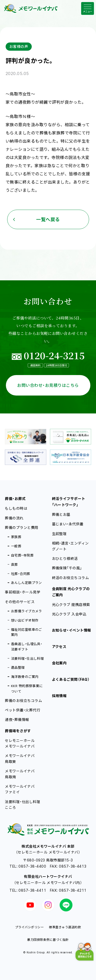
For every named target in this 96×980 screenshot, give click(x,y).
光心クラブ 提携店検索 (71, 605)
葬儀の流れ (14, 518)
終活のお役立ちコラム (71, 578)
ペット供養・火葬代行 (23, 710)
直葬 (14, 564)
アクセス (59, 647)
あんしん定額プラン (26, 583)
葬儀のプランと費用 (22, 528)
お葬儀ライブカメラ (26, 611)
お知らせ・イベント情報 (72, 630)
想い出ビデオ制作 (25, 620)
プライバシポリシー (29, 927)
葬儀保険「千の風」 (67, 568)
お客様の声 (19, 46)
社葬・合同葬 (21, 574)
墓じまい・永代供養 (68, 524)
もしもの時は (16, 508)
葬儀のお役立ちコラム (23, 701)
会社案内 (59, 663)
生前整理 (59, 534)
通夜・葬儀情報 (17, 720)
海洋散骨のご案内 (25, 677)
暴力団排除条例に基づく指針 (48, 940)
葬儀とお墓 (61, 514)
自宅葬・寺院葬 (22, 555)
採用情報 (59, 696)
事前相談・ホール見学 (23, 592)
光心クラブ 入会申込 (69, 614)
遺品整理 (18, 667)
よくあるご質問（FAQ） (71, 679)
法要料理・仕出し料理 (28, 658)
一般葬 (16, 546)
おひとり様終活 (65, 558)
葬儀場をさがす (18, 731)
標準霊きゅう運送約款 (65, 927)
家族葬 (16, 537)
